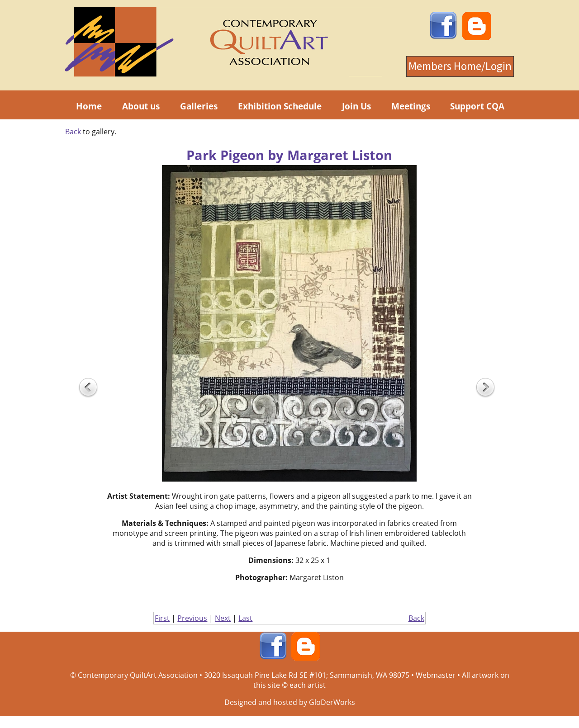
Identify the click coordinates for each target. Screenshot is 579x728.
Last (245, 618)
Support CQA (477, 106)
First (162, 618)
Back (73, 132)
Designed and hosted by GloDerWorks (290, 702)
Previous (192, 618)
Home (89, 106)
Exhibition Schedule (280, 106)
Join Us (356, 106)
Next (223, 618)
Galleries (199, 106)
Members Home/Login (460, 66)
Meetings (411, 106)
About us (141, 106)
